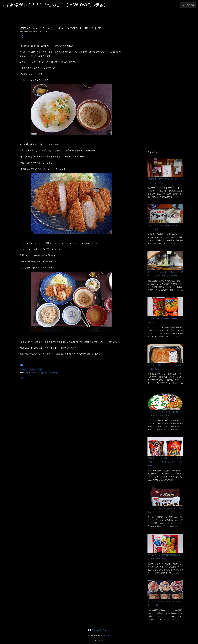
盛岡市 (40, 369)
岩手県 (32, 369)
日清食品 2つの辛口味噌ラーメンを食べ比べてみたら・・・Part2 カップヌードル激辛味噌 (165, 462)
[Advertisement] (71, 427)
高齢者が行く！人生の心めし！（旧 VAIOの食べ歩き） (57, 5)
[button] (22, 37)
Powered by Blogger (99, 630)
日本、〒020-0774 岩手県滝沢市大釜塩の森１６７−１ (46, 373)
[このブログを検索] (183, 5)
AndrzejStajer (106, 635)
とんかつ (24, 369)
